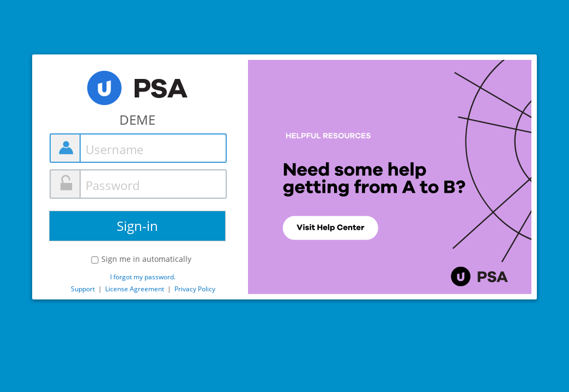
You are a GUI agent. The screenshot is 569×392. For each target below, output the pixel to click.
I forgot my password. (143, 277)
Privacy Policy (195, 289)
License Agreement (135, 289)
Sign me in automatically (146, 259)
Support (83, 289)
